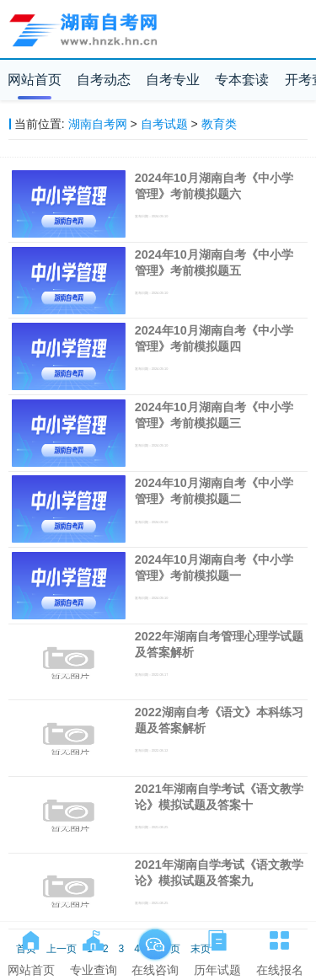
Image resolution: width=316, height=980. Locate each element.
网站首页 (35, 80)
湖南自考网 (98, 124)
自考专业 (173, 80)
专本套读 (242, 80)
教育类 (219, 124)
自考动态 (104, 80)
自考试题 (164, 124)
